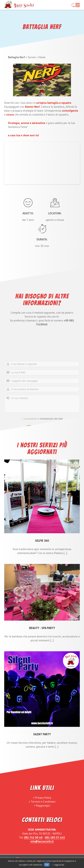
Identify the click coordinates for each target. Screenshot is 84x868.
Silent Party (42, 734)
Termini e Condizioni (43, 802)
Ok (47, 865)
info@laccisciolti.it (42, 841)
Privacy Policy (43, 798)
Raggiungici (43, 805)
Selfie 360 (42, 541)
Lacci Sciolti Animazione (19, 5)
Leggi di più (59, 865)
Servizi (32, 57)
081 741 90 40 (33, 837)
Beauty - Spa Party (42, 628)
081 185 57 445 (55, 837)
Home (42, 57)
